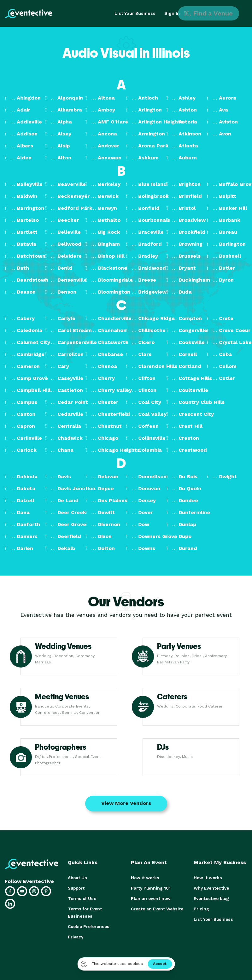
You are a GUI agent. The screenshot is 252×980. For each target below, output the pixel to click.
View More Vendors (126, 803)
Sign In (172, 13)
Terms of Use (82, 898)
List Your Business (135, 13)
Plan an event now (150, 898)
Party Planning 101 (149, 888)
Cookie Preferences (88, 925)
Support (76, 888)
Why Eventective (211, 888)
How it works (144, 877)
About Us (77, 877)
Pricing (201, 908)
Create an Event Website (156, 908)
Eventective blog (211, 898)
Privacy (75, 935)
